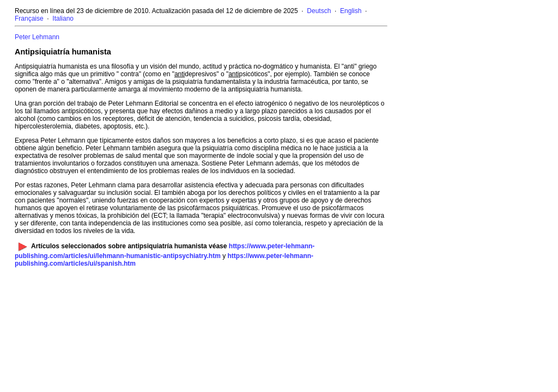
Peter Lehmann (37, 37)
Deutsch (319, 11)
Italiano (63, 19)
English (351, 11)
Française (29, 19)
